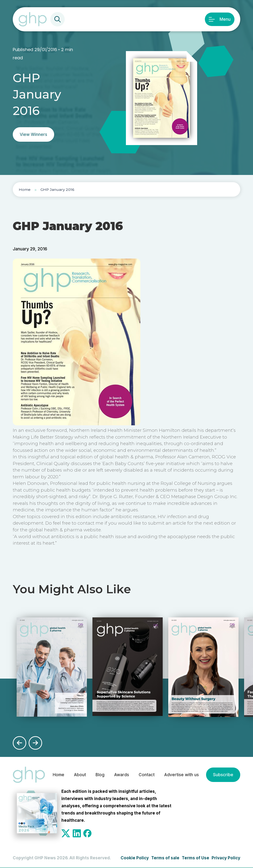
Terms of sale (165, 858)
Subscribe (223, 775)
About (80, 775)
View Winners (33, 134)
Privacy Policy (226, 858)
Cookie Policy (135, 858)
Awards (122, 775)
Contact (147, 775)
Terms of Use (195, 858)
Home (25, 190)
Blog (100, 775)
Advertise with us (182, 775)
